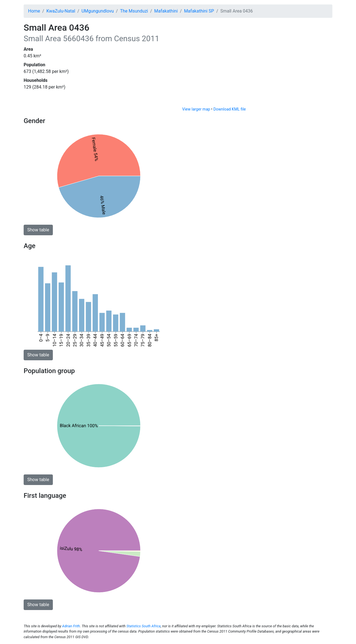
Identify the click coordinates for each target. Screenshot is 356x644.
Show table (38, 230)
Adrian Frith (71, 626)
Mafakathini (166, 11)
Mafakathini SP (199, 11)
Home (34, 11)
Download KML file (229, 109)
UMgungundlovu (98, 11)
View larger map (196, 109)
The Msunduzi (134, 11)
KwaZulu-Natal (61, 11)
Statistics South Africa (143, 626)
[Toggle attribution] (326, 101)
